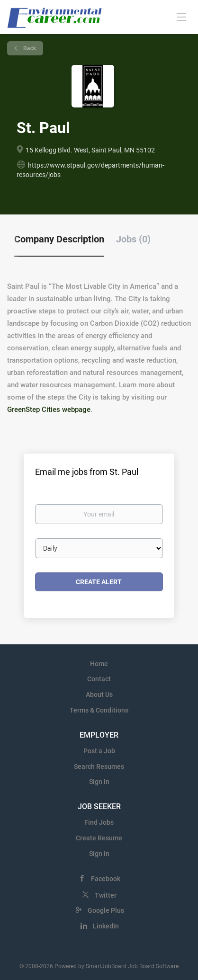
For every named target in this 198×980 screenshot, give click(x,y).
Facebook (106, 879)
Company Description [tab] (59, 239)
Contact (99, 679)
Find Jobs (99, 822)
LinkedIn (106, 926)
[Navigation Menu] (181, 17)
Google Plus (106, 910)
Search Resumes (99, 766)
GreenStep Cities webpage (49, 410)
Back (29, 48)
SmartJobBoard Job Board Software (132, 966)
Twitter (106, 895)
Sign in (99, 782)
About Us (99, 695)
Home (99, 664)
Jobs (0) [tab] (133, 239)
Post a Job (99, 751)
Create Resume (99, 838)
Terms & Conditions (99, 710)
